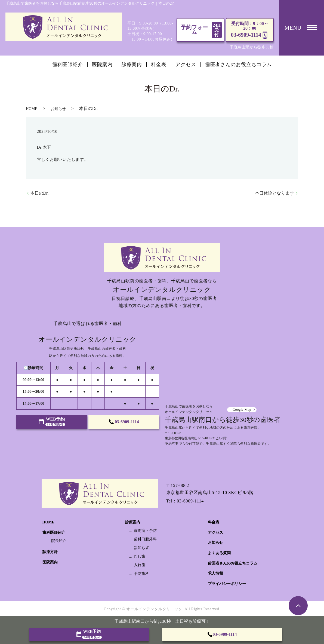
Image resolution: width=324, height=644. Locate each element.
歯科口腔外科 (145, 539)
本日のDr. (39, 193)
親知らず (141, 548)
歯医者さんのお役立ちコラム (239, 65)
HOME (32, 109)
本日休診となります (274, 193)
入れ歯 (140, 565)
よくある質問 (219, 553)
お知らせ (58, 109)
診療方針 (50, 552)
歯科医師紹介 (68, 65)
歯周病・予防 (145, 531)
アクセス (186, 65)
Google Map (242, 410)
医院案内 (102, 65)
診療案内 (132, 65)
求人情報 (215, 573)
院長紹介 (59, 541)
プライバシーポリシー (227, 584)
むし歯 (140, 556)
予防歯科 (141, 574)
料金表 (159, 65)
